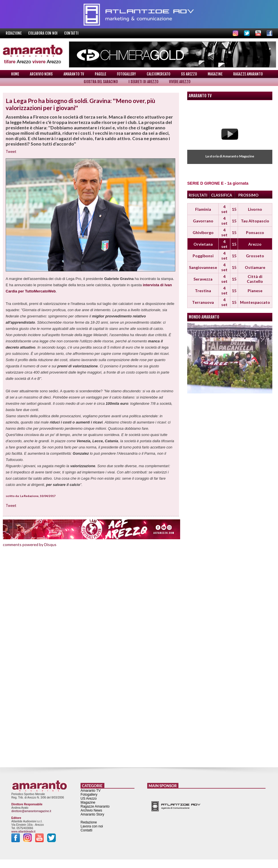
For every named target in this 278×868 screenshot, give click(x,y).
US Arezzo (89, 799)
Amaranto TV (74, 74)
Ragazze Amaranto (248, 74)
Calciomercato (158, 74)
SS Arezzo (189, 74)
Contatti (71, 33)
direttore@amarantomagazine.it (31, 811)
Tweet (11, 151)
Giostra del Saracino (101, 82)
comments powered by (30, 544)
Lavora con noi (92, 826)
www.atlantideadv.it (23, 832)
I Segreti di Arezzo (143, 82)
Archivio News (41, 74)
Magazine (215, 74)
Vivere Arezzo (180, 82)
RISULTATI (198, 195)
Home (15, 74)
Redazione (14, 33)
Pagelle (100, 74)
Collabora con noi (43, 33)
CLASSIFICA (222, 195)
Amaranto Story (92, 814)
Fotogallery (126, 74)
